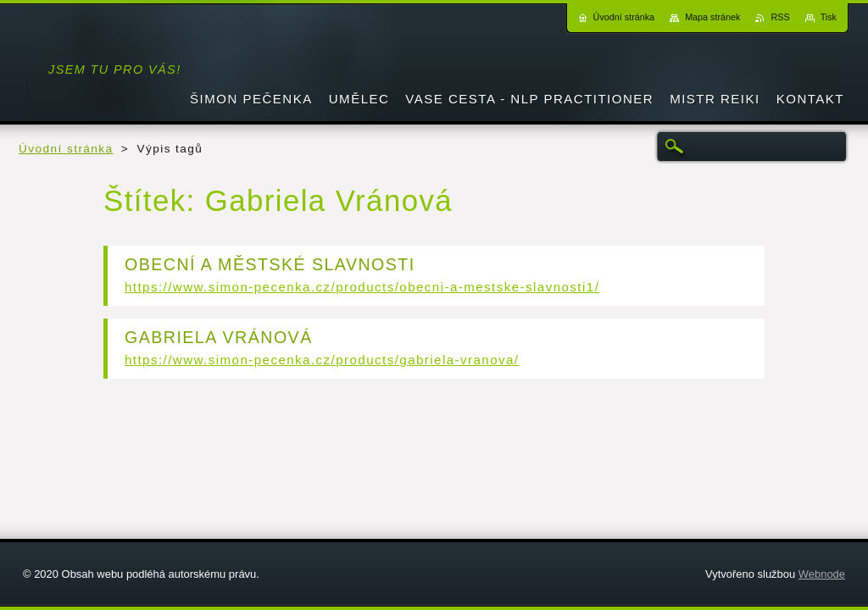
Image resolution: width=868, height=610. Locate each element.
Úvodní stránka (66, 149)
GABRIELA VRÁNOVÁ (219, 337)
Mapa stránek (712, 17)
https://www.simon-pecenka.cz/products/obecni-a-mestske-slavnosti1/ (362, 287)
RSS (780, 17)
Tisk (829, 17)
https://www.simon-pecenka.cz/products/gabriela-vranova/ (322, 360)
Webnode (822, 574)
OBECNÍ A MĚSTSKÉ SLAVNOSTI (270, 264)
